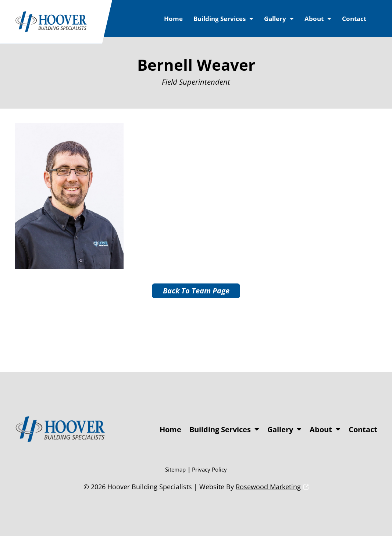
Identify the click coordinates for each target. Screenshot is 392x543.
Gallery (279, 19)
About (318, 19)
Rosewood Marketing (268, 494)
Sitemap (175, 476)
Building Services (223, 19)
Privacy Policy (209, 476)
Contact (354, 19)
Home (173, 19)
